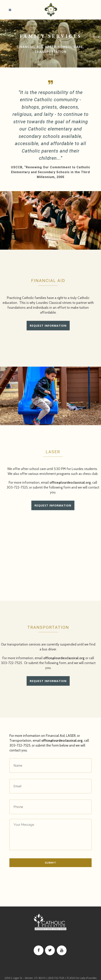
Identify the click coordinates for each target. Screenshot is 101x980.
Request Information (36, 326)
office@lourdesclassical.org (51, 658)
